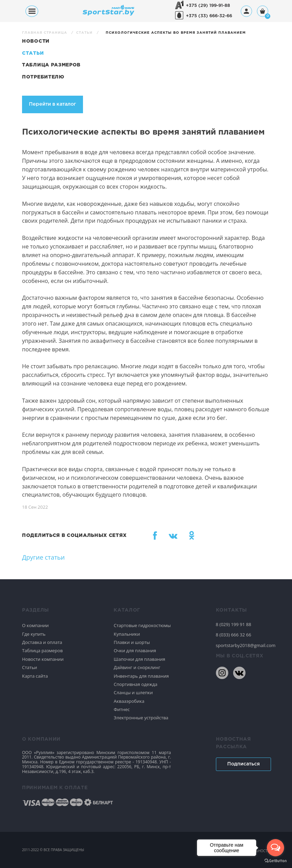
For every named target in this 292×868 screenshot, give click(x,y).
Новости (36, 41)
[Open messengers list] (275, 848)
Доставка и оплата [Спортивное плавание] (42, 642)
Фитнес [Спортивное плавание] (122, 709)
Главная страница (45, 33)
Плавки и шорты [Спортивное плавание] (132, 642)
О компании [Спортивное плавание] (35, 625)
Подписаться (243, 764)
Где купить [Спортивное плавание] (34, 634)
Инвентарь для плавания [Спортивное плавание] (141, 676)
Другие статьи (43, 557)
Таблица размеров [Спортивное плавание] (42, 650)
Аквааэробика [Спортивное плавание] (129, 701)
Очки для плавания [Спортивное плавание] (135, 650)
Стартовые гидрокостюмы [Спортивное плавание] (142, 625)
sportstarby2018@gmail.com (243, 645)
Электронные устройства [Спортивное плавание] (141, 718)
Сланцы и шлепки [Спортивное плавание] (133, 692)
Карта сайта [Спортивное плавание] (35, 676)
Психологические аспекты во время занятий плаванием (176, 33)
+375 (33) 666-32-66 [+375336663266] (209, 16)
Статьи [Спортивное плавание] (30, 667)
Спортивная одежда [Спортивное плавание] (135, 684)
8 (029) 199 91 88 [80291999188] (234, 624)
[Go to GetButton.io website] (275, 861)
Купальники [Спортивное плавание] (127, 634)
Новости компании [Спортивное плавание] (43, 659)
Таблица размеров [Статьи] (51, 65)
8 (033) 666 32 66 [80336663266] (234, 635)
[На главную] (108, 14)
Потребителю (43, 77)
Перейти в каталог (53, 104)
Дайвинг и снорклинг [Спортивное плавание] (137, 667)
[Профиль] (246, 11)
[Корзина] (263, 12)
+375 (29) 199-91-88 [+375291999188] (208, 6)
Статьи (85, 33)
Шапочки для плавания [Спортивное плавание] (139, 659)
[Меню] (32, 11)
